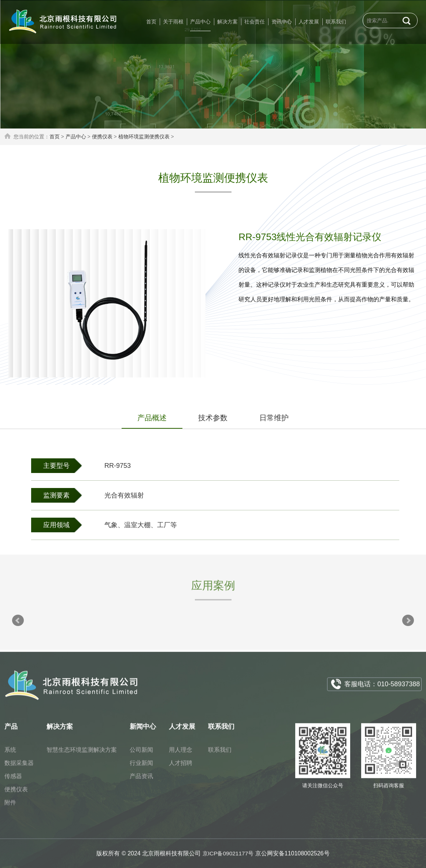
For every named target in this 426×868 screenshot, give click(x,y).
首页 (151, 22)
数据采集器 (19, 767)
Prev (18, 621)
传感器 (13, 780)
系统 (10, 754)
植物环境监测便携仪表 (144, 137)
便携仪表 (102, 137)
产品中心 (200, 22)
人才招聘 (181, 767)
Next (408, 621)
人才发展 (309, 22)
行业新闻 (141, 767)
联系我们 (336, 22)
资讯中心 (282, 22)
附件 (10, 807)
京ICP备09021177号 (228, 858)
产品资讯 (141, 780)
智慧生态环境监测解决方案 (82, 754)
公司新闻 (141, 754)
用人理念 (181, 754)
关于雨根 (173, 22)
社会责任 (255, 22)
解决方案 (227, 22)
